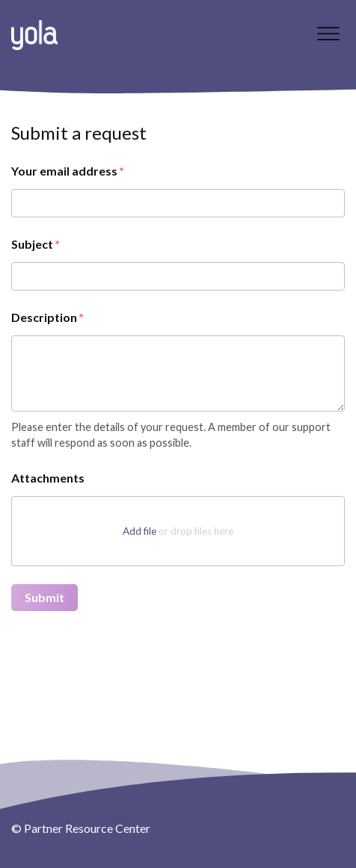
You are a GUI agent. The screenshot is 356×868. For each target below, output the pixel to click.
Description (44, 317)
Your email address (64, 171)
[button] (328, 33)
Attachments (48, 478)
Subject (32, 244)
